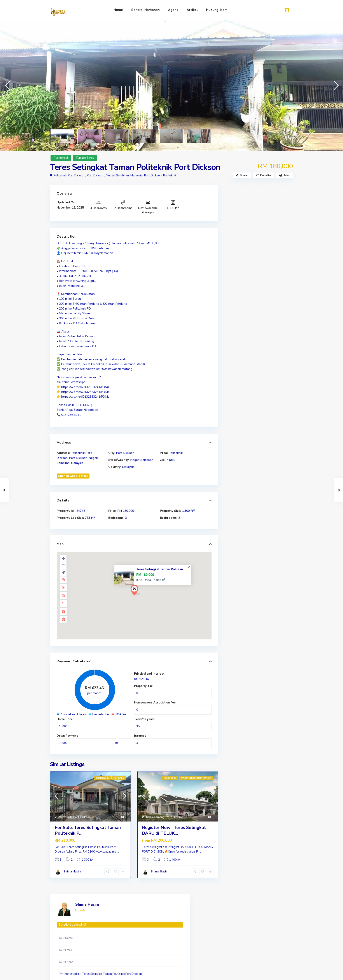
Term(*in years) (145, 719)
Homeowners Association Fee (155, 703)
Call (245, 318)
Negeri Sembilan (142, 460)
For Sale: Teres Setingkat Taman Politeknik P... (88, 830)
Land (220, 944)
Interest (140, 736)
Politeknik (170, 175)
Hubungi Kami (217, 10)
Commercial (224, 931)
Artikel (192, 10)
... (118, 852)
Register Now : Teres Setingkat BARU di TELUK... (174, 830)
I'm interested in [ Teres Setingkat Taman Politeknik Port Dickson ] (259, 279)
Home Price (65, 719)
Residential (61, 158)
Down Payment (67, 736)
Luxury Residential (234, 956)
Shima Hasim (72, 872)
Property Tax (143, 686)
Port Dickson (153, 175)
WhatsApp (273, 318)
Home (118, 10)
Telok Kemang (155, 817)
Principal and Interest (149, 674)
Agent (173, 10)
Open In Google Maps (73, 476)
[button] (7, 85)
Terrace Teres (85, 158)
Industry (222, 937)
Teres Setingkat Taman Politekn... (161, 569)
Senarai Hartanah (145, 10)
